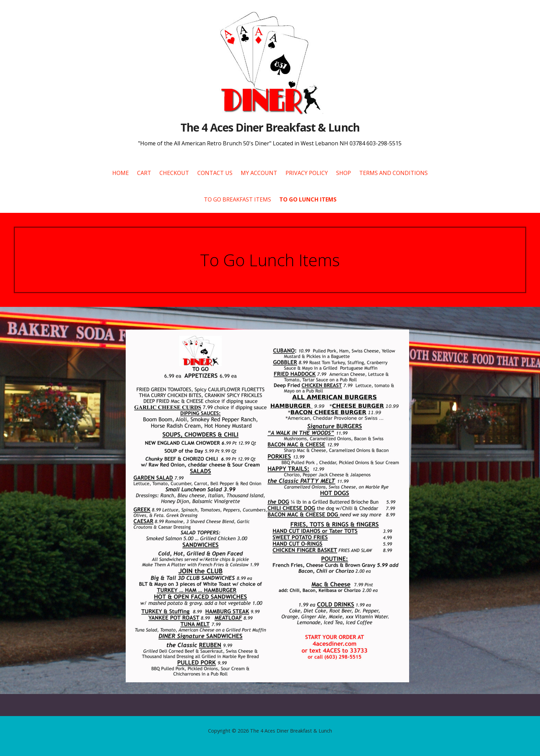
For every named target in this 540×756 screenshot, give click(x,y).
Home (121, 173)
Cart (144, 173)
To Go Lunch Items (308, 199)
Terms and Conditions (393, 173)
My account (259, 173)
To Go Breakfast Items (237, 199)
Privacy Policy (307, 173)
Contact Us (215, 173)
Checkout (174, 173)
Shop (344, 173)
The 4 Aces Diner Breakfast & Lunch (270, 127)
